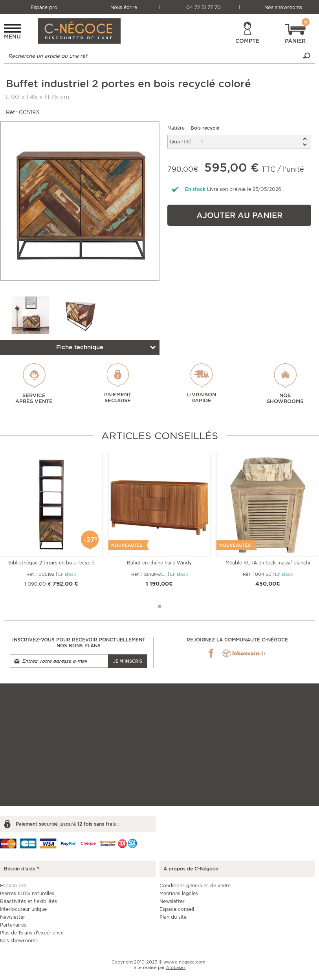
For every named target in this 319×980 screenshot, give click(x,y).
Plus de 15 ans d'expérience (32, 933)
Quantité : (182, 142)
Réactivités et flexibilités (28, 901)
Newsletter (13, 917)
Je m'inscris (128, 661)
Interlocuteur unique (23, 909)
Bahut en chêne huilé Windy (159, 563)
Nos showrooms (283, 7)
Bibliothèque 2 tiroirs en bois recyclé (51, 563)
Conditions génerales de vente (195, 886)
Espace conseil (177, 909)
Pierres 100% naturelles (27, 893)
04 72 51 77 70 (203, 7)
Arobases (176, 967)
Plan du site (173, 917)
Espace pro (44, 7)
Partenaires (13, 925)
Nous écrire (124, 7)
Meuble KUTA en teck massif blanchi (268, 563)
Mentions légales (179, 893)
